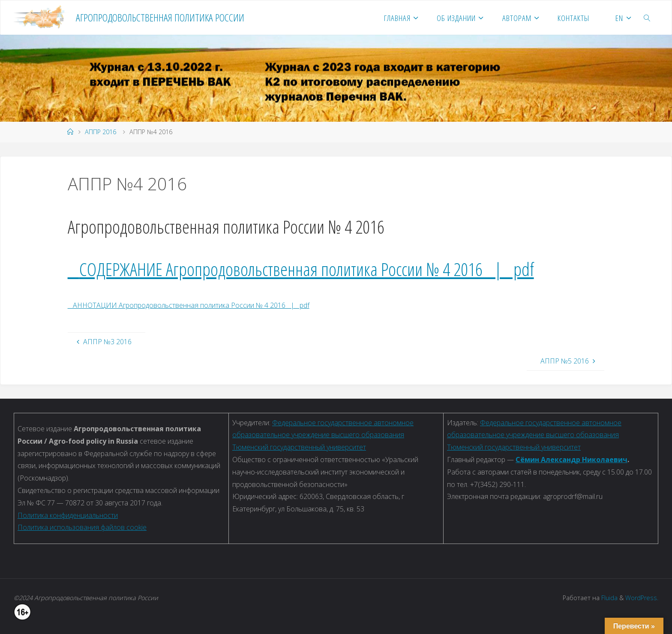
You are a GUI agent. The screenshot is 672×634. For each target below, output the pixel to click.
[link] (647, 18)
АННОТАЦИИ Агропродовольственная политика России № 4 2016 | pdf (189, 305)
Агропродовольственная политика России (160, 17)
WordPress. (642, 598)
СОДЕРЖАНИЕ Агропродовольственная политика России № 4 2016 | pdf (307, 269)
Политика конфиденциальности (68, 515)
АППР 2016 (100, 132)
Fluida (609, 598)
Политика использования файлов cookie (82, 527)
